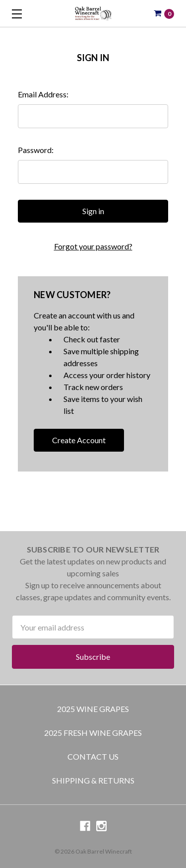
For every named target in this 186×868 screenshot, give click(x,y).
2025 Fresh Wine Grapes (93, 733)
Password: (36, 150)
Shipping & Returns (93, 780)
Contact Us (93, 756)
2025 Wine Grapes (93, 709)
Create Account (79, 440)
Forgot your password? (93, 246)
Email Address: (43, 94)
